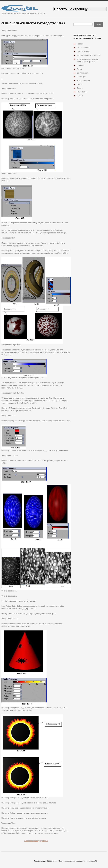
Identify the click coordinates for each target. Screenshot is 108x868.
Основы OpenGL (83, 48)
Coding (80, 69)
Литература (81, 77)
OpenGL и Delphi (83, 51)
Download (81, 65)
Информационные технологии (89, 55)
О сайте (80, 96)
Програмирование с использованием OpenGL (78, 861)
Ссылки (80, 88)
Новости (80, 44)
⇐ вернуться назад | (32, 841)
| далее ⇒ (44, 841)
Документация (83, 73)
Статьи (80, 84)
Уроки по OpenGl (84, 81)
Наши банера (82, 92)
